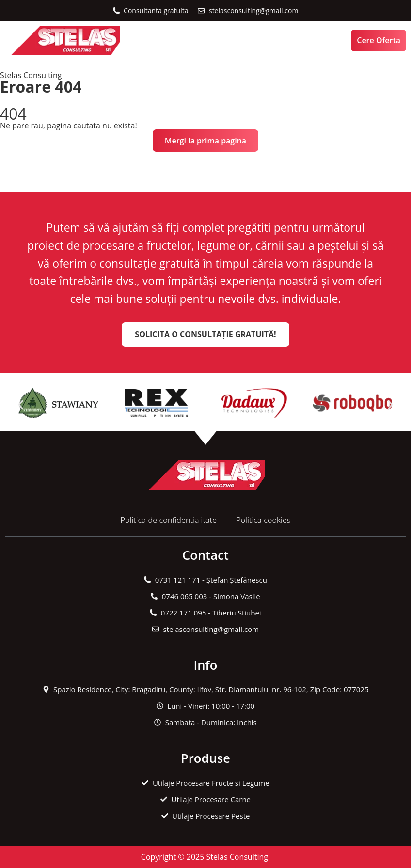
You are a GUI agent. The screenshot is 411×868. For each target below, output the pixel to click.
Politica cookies (263, 520)
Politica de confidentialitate (168, 520)
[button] (179, 40)
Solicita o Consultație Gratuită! (205, 334)
